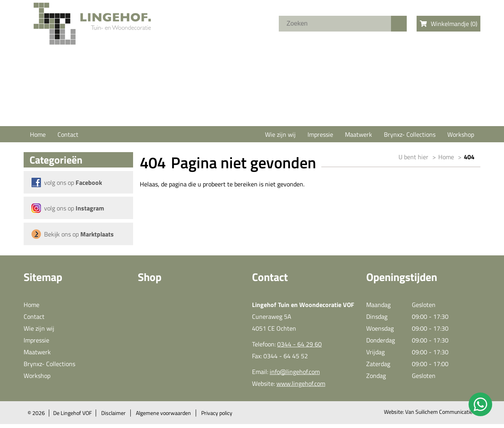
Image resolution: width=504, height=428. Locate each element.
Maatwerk (359, 134)
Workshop (461, 134)
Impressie (320, 134)
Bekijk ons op (79, 234)
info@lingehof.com (295, 372)
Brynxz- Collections (410, 134)
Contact (68, 134)
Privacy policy (217, 413)
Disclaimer (113, 413)
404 (469, 157)
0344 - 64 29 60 (299, 344)
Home (38, 134)
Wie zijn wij (280, 134)
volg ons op (73, 182)
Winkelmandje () (448, 24)
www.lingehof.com (301, 383)
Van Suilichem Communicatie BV (443, 412)
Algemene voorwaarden (163, 413)
